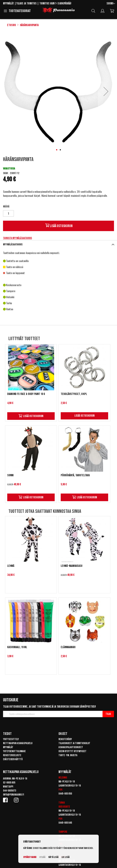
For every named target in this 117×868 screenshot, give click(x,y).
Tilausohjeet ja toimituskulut (74, 743)
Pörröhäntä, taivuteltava (75, 475)
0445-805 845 (65, 823)
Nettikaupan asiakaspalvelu (18, 743)
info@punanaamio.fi (13, 795)
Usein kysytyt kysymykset (72, 751)
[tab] (58, 244)
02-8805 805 (9, 783)
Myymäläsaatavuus (13, 244)
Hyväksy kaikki (30, 857)
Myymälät (8, 4)
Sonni (10, 475)
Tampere (63, 832)
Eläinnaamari (68, 647)
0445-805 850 (65, 794)
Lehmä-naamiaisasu (72, 566)
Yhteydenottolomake (14, 751)
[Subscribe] (108, 714)
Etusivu (11, 25)
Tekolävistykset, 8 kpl (74, 394)
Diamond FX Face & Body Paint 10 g (26, 394)
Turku (62, 803)
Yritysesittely (11, 739)
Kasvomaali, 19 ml (17, 647)
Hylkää (42, 857)
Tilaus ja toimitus (26, 4)
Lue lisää (66, 857)
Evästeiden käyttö (13, 759)
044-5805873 (10, 791)
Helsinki (63, 778)
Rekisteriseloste (12, 755)
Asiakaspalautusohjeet (71, 747)
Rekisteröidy (65, 739)
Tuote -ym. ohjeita (68, 755)
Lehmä (11, 566)
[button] (111, 4)
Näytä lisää (53, 857)
